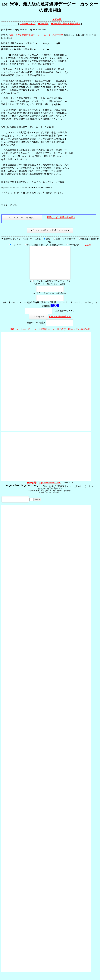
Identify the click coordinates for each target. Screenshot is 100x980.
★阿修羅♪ (57, 19)
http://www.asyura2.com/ (50, 489)
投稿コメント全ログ (20, 336)
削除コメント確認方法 (79, 336)
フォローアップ (27, 24)
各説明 (88, 245)
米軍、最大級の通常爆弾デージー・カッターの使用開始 (36, 35)
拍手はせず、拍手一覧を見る (61, 217)
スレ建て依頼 (59, 336)
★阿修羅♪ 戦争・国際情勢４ (66, 24)
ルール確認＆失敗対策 (60, 323)
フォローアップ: (9, 205)
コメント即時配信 (41, 336)
